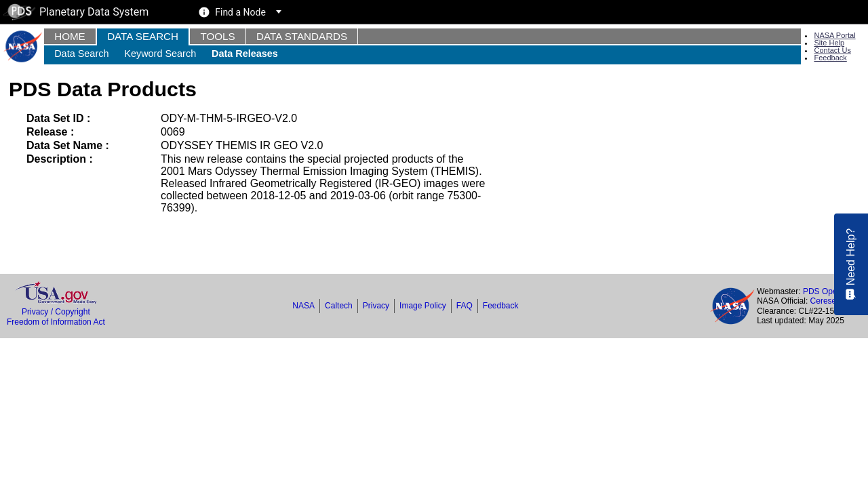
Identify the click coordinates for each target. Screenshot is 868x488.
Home (70, 36)
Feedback (830, 58)
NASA (303, 306)
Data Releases (245, 54)
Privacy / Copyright (56, 312)
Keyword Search (160, 54)
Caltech (339, 306)
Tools (217, 36)
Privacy (376, 306)
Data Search (143, 36)
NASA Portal (834, 35)
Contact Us (832, 50)
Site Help (829, 43)
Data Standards (302, 36)
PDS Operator (828, 291)
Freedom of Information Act (56, 322)
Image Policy (423, 306)
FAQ (465, 306)
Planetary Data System (76, 12)
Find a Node (240, 12)
